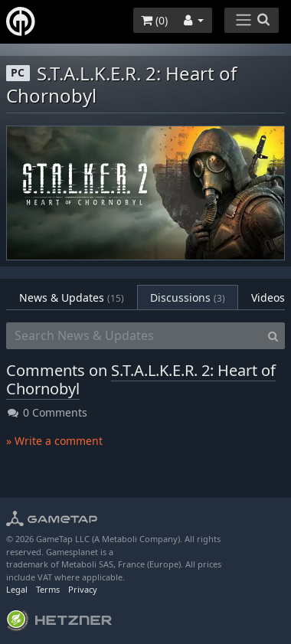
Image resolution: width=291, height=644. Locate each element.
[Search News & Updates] (134, 336)
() (154, 20)
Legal (17, 589)
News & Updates (72, 297)
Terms (48, 589)
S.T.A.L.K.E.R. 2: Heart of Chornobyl (141, 379)
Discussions (188, 297)
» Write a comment (54, 441)
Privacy (83, 589)
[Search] (273, 336)
